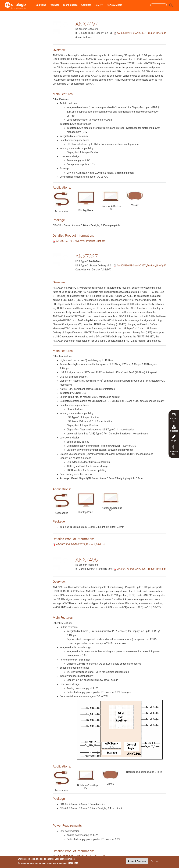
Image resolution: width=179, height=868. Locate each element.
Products (54, 5)
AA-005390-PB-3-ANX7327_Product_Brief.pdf (141, 266)
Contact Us (174, 418)
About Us (86, 5)
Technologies (70, 5)
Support (174, 429)
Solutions (41, 5)
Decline (155, 862)
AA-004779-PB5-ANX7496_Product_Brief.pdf (142, 569)
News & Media (114, 5)
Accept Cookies (137, 862)
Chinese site (174, 450)
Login (174, 438)
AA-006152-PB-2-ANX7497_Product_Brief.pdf (141, 33)
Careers (99, 5)
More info (73, 863)
